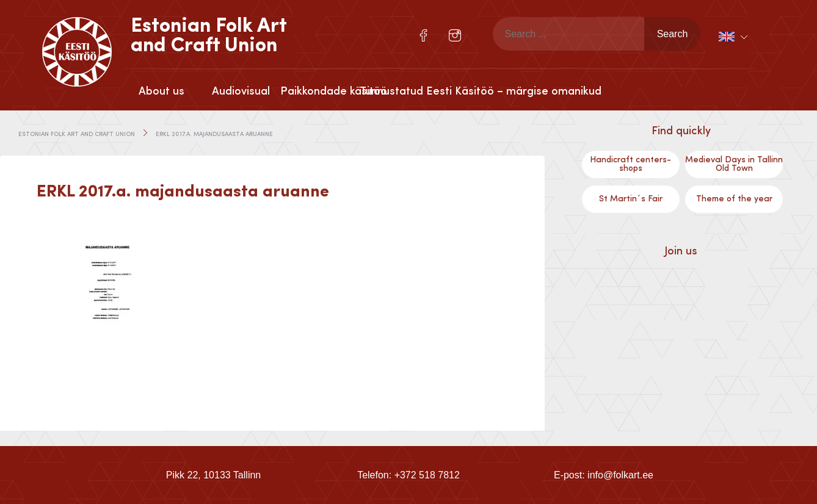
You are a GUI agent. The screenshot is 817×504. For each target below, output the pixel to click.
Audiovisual (241, 92)
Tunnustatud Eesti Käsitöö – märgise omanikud (399, 92)
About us (162, 92)
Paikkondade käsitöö (320, 92)
